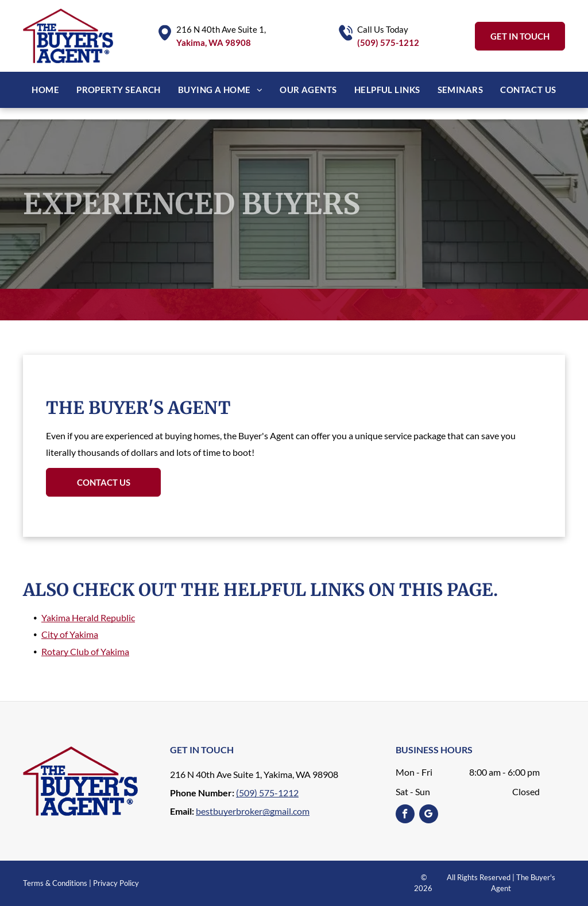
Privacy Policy (116, 883)
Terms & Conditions (55, 883)
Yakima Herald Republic (88, 617)
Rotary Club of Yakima (85, 651)
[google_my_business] (429, 815)
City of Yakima (70, 634)
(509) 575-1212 (388, 42)
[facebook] (405, 815)
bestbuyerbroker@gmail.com (253, 811)
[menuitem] (45, 90)
